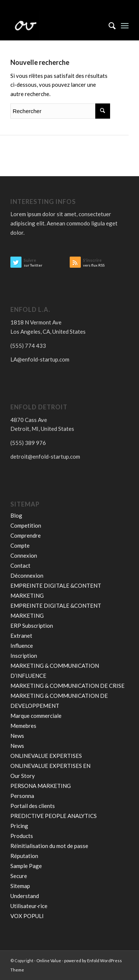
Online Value (49, 961)
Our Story (23, 776)
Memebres (23, 726)
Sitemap (20, 886)
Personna (22, 796)
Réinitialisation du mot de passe (49, 846)
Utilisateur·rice (29, 906)
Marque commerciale (36, 716)
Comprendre (26, 535)
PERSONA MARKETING (41, 786)
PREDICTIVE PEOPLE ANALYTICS (54, 816)
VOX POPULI (27, 916)
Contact (20, 565)
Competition (26, 525)
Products (22, 836)
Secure (19, 876)
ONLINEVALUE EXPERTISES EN (50, 766)
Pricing (19, 826)
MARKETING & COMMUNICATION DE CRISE (67, 686)
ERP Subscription (32, 626)
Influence (22, 646)
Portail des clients (33, 806)
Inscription (24, 656)
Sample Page (26, 866)
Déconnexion (27, 575)
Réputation (24, 856)
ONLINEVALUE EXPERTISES (46, 756)
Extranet (21, 636)
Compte (20, 545)
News (17, 736)
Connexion (24, 555)
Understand (25, 896)
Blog (16, 515)
